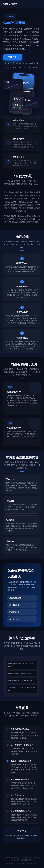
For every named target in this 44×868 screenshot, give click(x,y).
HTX (25, 68)
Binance (14, 68)
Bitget (35, 68)
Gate (20, 68)
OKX (30, 68)
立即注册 (13, 57)
